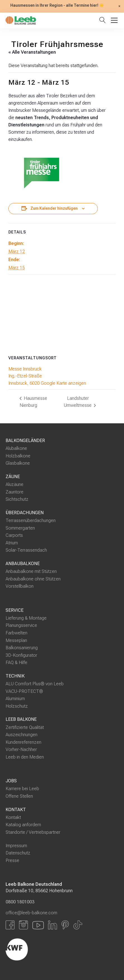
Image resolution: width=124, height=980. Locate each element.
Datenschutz (18, 853)
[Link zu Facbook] (10, 925)
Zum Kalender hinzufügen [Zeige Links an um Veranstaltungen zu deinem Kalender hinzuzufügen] (54, 208)
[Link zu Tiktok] (78, 925)
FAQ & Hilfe (16, 663)
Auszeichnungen (22, 735)
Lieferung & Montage (26, 618)
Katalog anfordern (23, 825)
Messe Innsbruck (25, 369)
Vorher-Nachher (21, 749)
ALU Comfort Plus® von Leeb (35, 684)
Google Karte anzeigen (63, 383)
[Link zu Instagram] (23, 925)
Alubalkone (16, 448)
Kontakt (13, 817)
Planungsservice (21, 625)
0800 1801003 (20, 902)
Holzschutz (17, 706)
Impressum (16, 845)
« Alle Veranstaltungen (32, 52)
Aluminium (15, 699)
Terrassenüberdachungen (31, 520)
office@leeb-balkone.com (31, 913)
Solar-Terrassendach (26, 550)
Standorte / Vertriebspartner (33, 832)
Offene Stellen (19, 796)
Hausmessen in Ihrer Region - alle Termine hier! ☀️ (57, 6)
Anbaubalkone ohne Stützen (33, 579)
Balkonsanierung (22, 648)
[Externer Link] (46, 949)
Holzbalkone (18, 456)
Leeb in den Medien (25, 757)
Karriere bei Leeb (22, 789)
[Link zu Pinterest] (65, 925)
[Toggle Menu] (114, 20)
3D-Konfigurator (21, 655)
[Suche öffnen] (104, 21)
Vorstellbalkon (20, 586)
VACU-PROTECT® (24, 691)
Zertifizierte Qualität (25, 727)
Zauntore (15, 492)
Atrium (12, 543)
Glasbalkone (18, 463)
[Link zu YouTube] (38, 925)
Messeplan (16, 640)
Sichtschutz (17, 499)
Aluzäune (15, 484)
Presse (12, 860)
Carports (14, 535)
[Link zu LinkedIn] (53, 925)
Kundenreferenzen (23, 742)
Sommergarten (20, 528)
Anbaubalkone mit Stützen (31, 571)
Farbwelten (16, 633)
